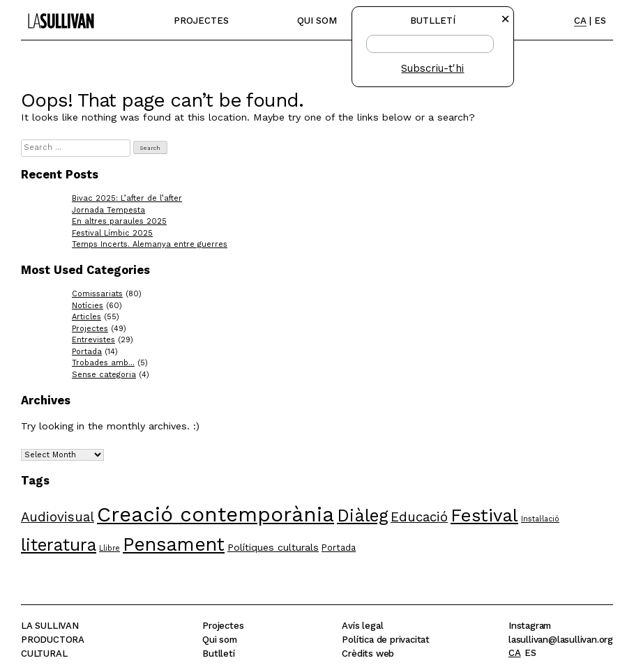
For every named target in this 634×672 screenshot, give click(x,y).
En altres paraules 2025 (119, 221)
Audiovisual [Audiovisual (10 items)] (58, 517)
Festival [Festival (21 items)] (484, 515)
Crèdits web (368, 654)
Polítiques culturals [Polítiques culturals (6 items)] (273, 547)
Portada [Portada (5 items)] (339, 548)
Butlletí (218, 654)
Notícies (88, 306)
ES (600, 21)
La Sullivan (58, 14)
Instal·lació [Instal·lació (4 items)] (540, 519)
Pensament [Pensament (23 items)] (174, 544)
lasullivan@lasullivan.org (561, 640)
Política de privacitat (386, 640)
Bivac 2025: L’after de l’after (127, 198)
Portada (87, 352)
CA (580, 21)
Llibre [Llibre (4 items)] (110, 548)
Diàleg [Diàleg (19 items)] (362, 516)
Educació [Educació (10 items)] (419, 517)
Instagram (530, 626)
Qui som (317, 21)
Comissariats (97, 294)
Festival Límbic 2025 (112, 233)
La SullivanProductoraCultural (53, 640)
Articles (86, 317)
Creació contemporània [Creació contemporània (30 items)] (216, 514)
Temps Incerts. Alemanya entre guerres (150, 244)
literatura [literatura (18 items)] (59, 545)
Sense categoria (104, 375)
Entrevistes (93, 340)
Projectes (201, 21)
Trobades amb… (103, 363)
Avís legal (362, 626)
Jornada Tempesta (108, 210)
